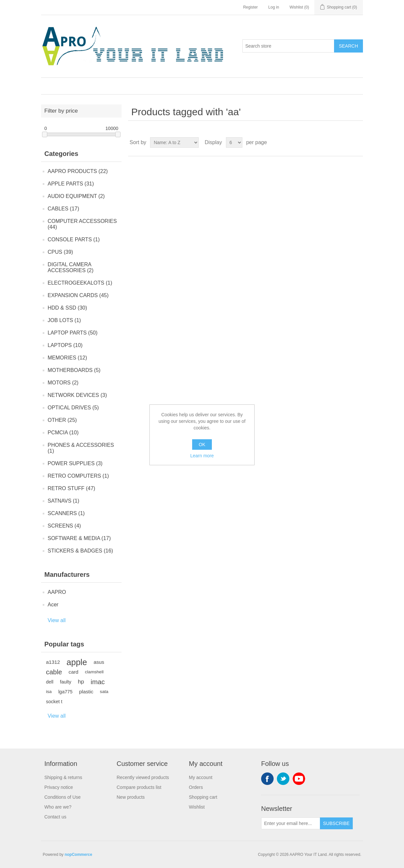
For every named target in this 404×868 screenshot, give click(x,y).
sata (104, 692)
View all (57, 620)
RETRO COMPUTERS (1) (78, 476)
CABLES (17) (63, 209)
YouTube (299, 779)
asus (99, 662)
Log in (274, 7)
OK (202, 445)
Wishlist (197, 807)
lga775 (65, 692)
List (357, 142)
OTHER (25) (62, 420)
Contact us (55, 817)
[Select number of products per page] (234, 142)
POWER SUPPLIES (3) (75, 463)
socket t (54, 702)
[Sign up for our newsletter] (291, 823)
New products (131, 797)
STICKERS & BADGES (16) (80, 551)
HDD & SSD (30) (67, 308)
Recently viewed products (143, 777)
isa (49, 692)
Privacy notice (59, 787)
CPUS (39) (60, 252)
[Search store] (288, 46)
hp (81, 682)
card (74, 672)
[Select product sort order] (174, 142)
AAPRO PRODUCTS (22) (78, 171)
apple (77, 662)
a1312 (53, 662)
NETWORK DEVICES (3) (77, 395)
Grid (346, 142)
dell (50, 682)
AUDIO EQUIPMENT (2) (76, 196)
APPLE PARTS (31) (71, 184)
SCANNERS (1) (66, 513)
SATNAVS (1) (63, 501)
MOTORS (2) (63, 383)
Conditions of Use (63, 797)
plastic (86, 692)
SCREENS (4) (64, 526)
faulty (66, 682)
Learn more (202, 456)
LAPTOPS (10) (65, 345)
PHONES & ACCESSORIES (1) (81, 448)
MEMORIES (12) (67, 358)
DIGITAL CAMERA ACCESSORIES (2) (71, 267)
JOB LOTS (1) (64, 320)
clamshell (94, 672)
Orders (196, 787)
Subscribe (337, 823)
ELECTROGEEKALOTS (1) (80, 283)
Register (250, 7)
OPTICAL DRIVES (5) (73, 408)
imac (98, 682)
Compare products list (139, 787)
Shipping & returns (63, 777)
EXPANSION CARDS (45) (78, 295)
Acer (53, 605)
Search (348, 46)
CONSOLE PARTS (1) (74, 239)
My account (201, 777)
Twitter (283, 779)
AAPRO (57, 592)
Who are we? (58, 807)
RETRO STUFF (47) (71, 488)
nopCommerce (79, 855)
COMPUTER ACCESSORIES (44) (82, 224)
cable (54, 672)
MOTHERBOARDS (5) (74, 370)
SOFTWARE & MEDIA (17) (79, 538)
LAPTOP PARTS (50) (73, 333)
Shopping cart (203, 797)
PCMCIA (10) (63, 433)
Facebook (267, 779)
